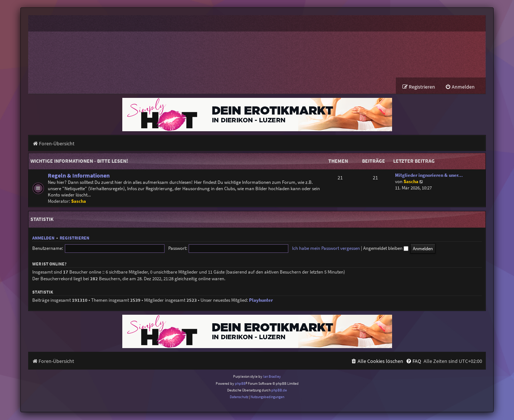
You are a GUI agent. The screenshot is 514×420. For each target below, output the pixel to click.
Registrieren (74, 238)
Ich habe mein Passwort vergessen (265, 249)
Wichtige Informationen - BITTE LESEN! (79, 161)
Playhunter (261, 301)
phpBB (240, 384)
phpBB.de (279, 391)
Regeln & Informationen (79, 176)
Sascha (79, 201)
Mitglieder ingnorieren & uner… (429, 176)
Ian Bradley (272, 377)
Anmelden (43, 238)
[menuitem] (460, 87)
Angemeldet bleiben (325, 249)
